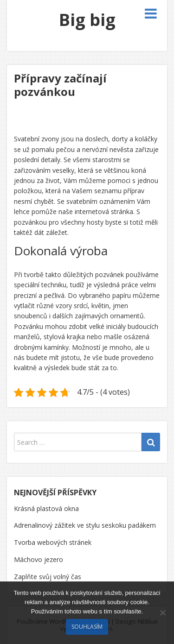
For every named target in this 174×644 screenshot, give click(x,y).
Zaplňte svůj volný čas (48, 577)
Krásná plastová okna (46, 508)
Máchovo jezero (39, 559)
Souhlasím (87, 627)
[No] (162, 612)
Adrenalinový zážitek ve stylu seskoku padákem (85, 525)
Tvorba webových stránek (53, 542)
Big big (87, 20)
